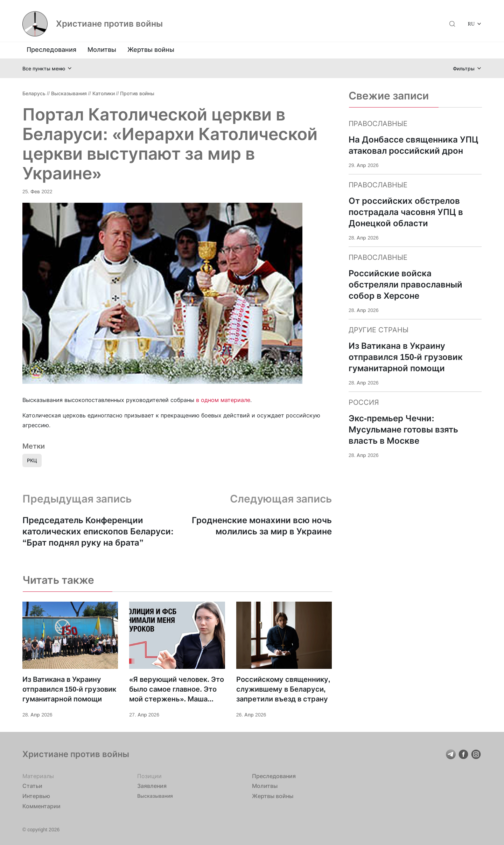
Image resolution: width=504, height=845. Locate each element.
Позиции (149, 776)
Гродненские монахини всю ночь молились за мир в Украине (262, 526)
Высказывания (69, 93)
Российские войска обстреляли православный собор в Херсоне (405, 285)
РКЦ (32, 460)
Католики (104, 93)
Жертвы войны (151, 50)
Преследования (51, 50)
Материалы (38, 776)
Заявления (152, 786)
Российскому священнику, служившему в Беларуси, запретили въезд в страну (283, 689)
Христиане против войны (109, 24)
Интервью (36, 796)
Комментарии (41, 806)
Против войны (137, 93)
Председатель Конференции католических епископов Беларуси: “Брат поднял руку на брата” (98, 531)
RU (471, 24)
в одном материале (223, 400)
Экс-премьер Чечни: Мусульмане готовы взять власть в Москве (403, 430)
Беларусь (34, 93)
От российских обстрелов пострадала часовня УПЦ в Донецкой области (406, 212)
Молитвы (102, 50)
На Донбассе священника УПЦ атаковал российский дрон (414, 145)
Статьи (32, 786)
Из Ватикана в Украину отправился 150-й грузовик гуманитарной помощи (69, 689)
